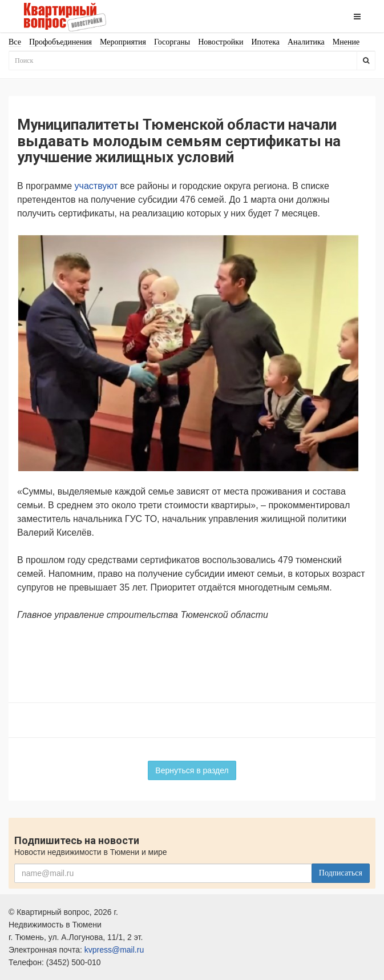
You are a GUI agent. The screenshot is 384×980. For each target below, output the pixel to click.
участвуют (96, 186)
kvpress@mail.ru (114, 950)
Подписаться (341, 873)
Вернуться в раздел (192, 770)
